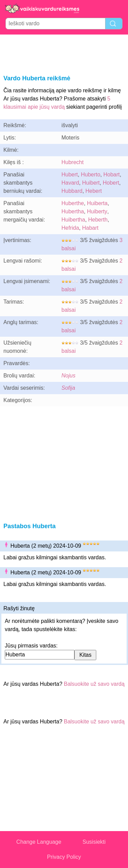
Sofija (68, 388)
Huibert (91, 183)
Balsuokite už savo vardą (94, 684)
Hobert (111, 183)
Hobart (112, 175)
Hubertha (73, 211)
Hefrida (70, 228)
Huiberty (97, 211)
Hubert (70, 175)
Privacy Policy (64, 857)
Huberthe (73, 203)
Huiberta (97, 203)
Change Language (39, 842)
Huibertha (73, 220)
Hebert (94, 191)
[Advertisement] (64, 53)
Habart (90, 228)
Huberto (91, 175)
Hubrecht (73, 162)
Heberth (98, 220)
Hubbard (72, 191)
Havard (70, 183)
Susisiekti (94, 842)
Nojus (68, 376)
